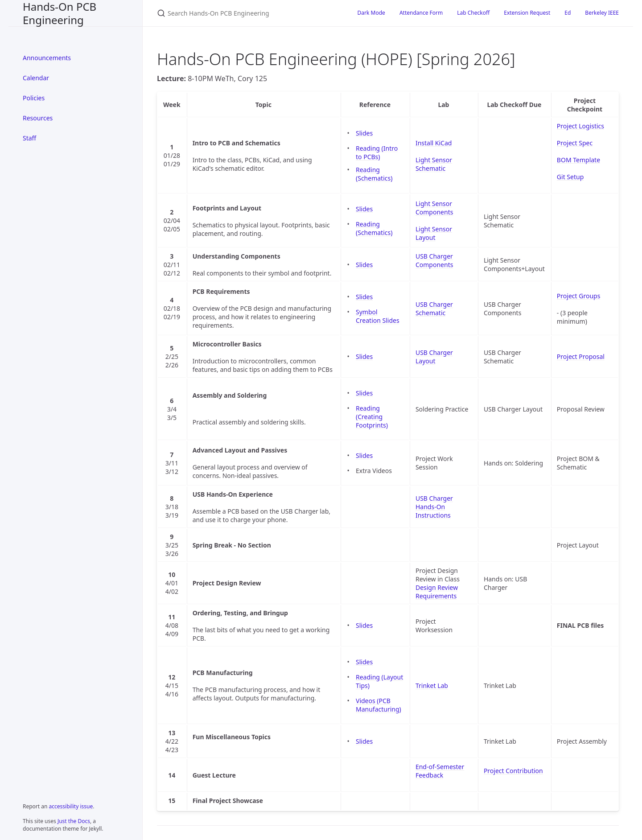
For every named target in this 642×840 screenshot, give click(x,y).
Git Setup (570, 177)
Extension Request (527, 13)
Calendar (36, 78)
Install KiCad (434, 143)
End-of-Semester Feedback (440, 771)
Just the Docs (74, 821)
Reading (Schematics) (374, 174)
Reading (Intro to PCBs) (377, 152)
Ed (568, 13)
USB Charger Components (434, 260)
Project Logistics (580, 126)
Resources (38, 118)
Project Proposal (581, 356)
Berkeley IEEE (602, 13)
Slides (364, 133)
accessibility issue (71, 806)
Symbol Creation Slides (378, 316)
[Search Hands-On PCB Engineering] (247, 13)
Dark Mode (371, 13)
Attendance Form (421, 13)
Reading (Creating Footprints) (372, 417)
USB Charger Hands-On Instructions (434, 507)
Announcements (47, 58)
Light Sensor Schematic (434, 164)
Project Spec (575, 143)
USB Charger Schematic (434, 309)
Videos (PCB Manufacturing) (379, 705)
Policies (34, 98)
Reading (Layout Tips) (379, 681)
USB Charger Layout (434, 357)
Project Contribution (513, 771)
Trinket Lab (432, 686)
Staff (29, 138)
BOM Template (578, 160)
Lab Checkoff (473, 13)
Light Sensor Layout (434, 233)
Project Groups (579, 296)
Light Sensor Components (434, 208)
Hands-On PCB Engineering (60, 13)
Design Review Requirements (437, 592)
